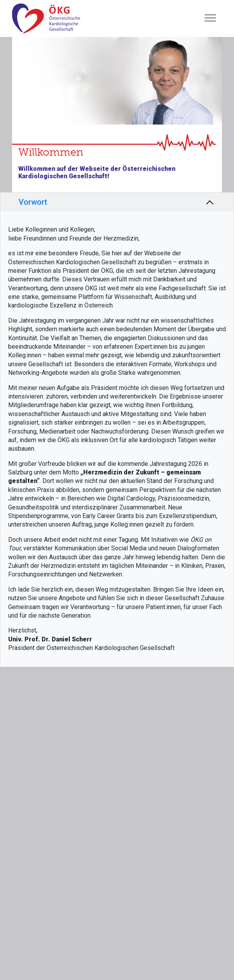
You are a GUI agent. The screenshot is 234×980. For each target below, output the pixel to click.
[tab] (117, 202)
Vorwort (33, 202)
